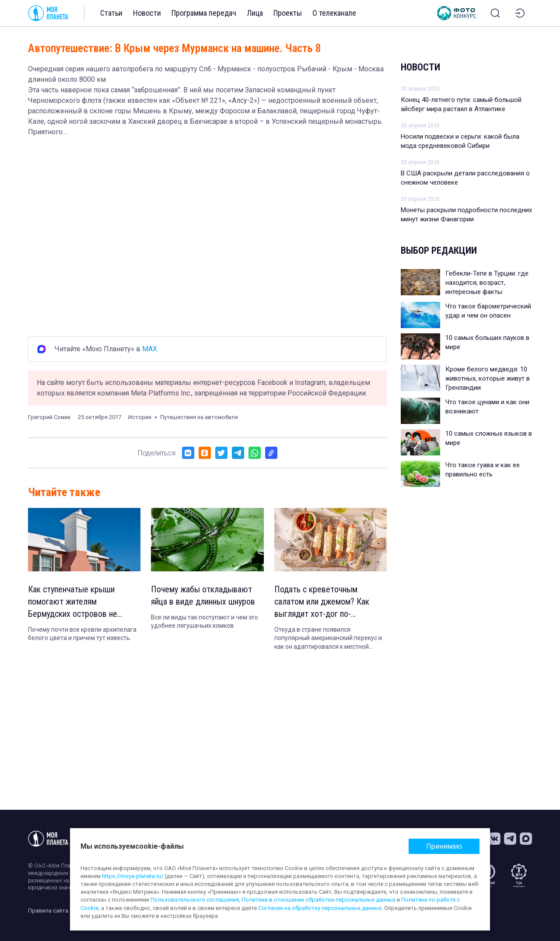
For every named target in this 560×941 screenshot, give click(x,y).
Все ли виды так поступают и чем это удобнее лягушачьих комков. (205, 622)
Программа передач (204, 13)
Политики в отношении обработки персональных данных (318, 900)
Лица (255, 13)
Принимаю (444, 846)
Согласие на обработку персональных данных (320, 908)
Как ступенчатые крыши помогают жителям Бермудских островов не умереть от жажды (73, 602)
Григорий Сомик (49, 417)
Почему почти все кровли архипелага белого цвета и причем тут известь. (82, 634)
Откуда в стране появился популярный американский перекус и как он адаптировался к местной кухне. (328, 639)
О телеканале (334, 13)
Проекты (288, 13)
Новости (147, 13)
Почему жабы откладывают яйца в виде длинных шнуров (203, 596)
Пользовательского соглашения (195, 900)
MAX (150, 349)
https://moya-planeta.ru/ (133, 876)
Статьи (111, 13)
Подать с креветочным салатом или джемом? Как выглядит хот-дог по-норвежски (322, 602)
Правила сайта (48, 911)
